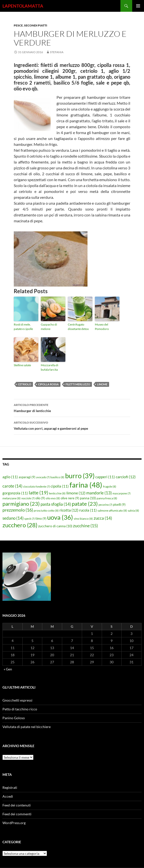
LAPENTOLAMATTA (23, 6)
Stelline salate (22, 365)
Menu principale (138, 6)
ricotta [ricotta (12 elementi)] (69, 510)
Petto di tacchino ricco (20, 709)
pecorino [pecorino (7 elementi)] (105, 505)
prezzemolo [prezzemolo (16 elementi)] (18, 510)
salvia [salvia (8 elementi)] (133, 510)
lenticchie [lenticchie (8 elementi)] (57, 493)
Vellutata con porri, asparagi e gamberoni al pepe (72, 425)
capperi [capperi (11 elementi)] (105, 477)
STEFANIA (57, 52)
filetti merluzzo (78, 384)
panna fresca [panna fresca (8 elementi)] (107, 498)
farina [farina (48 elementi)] (86, 485)
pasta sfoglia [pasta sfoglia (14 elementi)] (56, 504)
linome (102, 384)
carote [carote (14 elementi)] (12, 486)
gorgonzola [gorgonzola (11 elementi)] (15, 493)
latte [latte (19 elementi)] (38, 492)
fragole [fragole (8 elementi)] (110, 486)
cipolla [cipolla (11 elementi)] (60, 486)
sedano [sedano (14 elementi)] (13, 518)
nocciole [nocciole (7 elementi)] (28, 498)
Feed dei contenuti (17, 805)
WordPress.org (14, 823)
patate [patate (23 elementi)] (85, 504)
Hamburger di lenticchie (72, 407)
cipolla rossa (48, 384)
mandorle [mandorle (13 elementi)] (99, 493)
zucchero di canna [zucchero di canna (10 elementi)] (55, 526)
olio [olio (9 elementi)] (40, 498)
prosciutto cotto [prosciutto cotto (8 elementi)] (46, 510)
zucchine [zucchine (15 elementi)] (85, 526)
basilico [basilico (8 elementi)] (57, 477)
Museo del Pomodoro (102, 327)
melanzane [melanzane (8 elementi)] (12, 498)
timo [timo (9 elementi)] (41, 518)
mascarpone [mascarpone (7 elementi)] (122, 493)
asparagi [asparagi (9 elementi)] (27, 477)
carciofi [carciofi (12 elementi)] (126, 477)
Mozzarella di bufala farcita (50, 367)
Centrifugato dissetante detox (78, 327)
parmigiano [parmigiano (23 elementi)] (21, 504)
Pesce (18, 25)
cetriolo (25, 384)
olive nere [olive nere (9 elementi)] (70, 498)
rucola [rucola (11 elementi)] (88, 510)
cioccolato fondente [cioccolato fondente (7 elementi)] (36, 486)
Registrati (10, 787)
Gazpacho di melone (49, 327)
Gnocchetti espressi (17, 700)
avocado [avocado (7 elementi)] (43, 477)
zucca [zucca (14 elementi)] (103, 518)
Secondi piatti (36, 25)
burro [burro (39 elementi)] (80, 476)
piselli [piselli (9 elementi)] (119, 504)
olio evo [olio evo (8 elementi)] (53, 498)
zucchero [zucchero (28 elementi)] (20, 525)
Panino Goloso (14, 718)
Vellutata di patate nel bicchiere (27, 727)
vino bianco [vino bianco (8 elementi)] (83, 519)
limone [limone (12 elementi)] (76, 493)
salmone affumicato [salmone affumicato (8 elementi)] (112, 510)
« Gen (8, 669)
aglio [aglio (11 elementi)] (10, 477)
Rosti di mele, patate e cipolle (23, 327)
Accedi (8, 796)
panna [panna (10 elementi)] (88, 498)
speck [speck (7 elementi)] (29, 519)
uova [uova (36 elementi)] (60, 517)
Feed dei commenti (17, 814)
